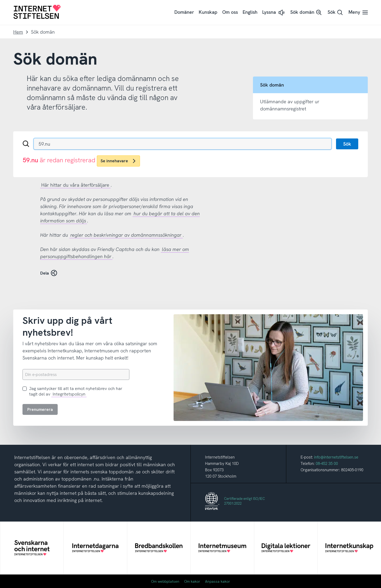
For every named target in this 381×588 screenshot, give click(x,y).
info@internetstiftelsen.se (336, 457)
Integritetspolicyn (69, 394)
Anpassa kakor (218, 581)
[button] (274, 13)
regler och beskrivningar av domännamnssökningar (126, 235)
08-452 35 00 (327, 464)
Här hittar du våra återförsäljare (75, 185)
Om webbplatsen (165, 581)
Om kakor (192, 581)
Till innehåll (0, 0)
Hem (18, 32)
